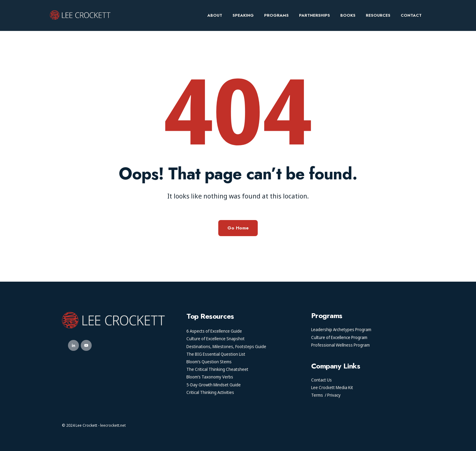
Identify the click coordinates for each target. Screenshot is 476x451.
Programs (276, 15)
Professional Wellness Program (340, 345)
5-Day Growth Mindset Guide (214, 385)
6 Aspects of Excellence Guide (214, 331)
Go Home (238, 228)
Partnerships (314, 15)
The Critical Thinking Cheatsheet (217, 369)
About (215, 15)
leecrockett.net (113, 425)
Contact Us (321, 380)
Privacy (334, 395)
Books (348, 15)
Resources (378, 15)
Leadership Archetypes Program (341, 329)
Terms (317, 395)
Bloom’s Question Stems (209, 362)
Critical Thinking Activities (210, 392)
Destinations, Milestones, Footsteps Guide (226, 346)
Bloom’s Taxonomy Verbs (210, 377)
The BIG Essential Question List (216, 354)
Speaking (243, 15)
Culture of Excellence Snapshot (216, 339)
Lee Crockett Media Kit (332, 387)
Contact (411, 15)
